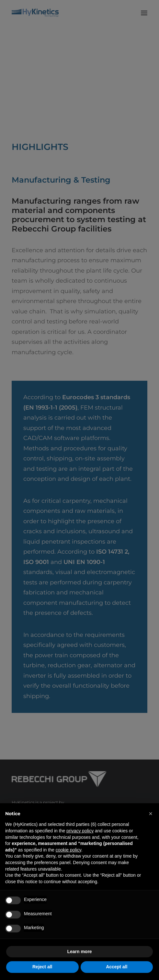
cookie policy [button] (68, 850)
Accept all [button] (117, 967)
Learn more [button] (79, 952)
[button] (151, 814)
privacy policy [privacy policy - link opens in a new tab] (80, 831)
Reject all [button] (42, 967)
